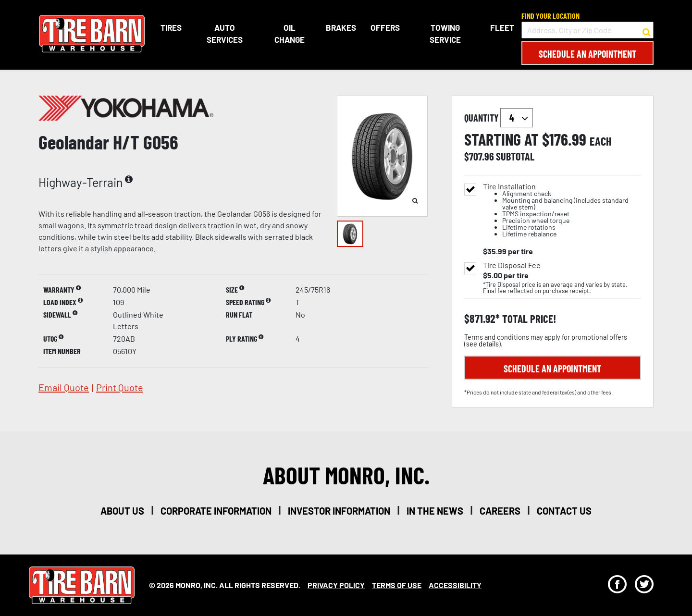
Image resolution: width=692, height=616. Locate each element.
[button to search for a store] (647, 30)
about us (122, 511)
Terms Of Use (397, 585)
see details (482, 344)
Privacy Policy (336, 585)
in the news (435, 511)
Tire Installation (562, 210)
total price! (528, 319)
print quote (120, 387)
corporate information (216, 511)
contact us (564, 511)
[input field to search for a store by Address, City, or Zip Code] (587, 30)
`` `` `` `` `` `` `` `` (517, 118)
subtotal (515, 156)
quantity (499, 118)
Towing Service (445, 34)
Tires (171, 27)
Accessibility (455, 585)
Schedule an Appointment (587, 54)
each (601, 141)
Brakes (341, 27)
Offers (385, 27)
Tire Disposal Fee (512, 265)
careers (500, 511)
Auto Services (224, 34)
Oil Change (290, 34)
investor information (339, 511)
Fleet (502, 27)
